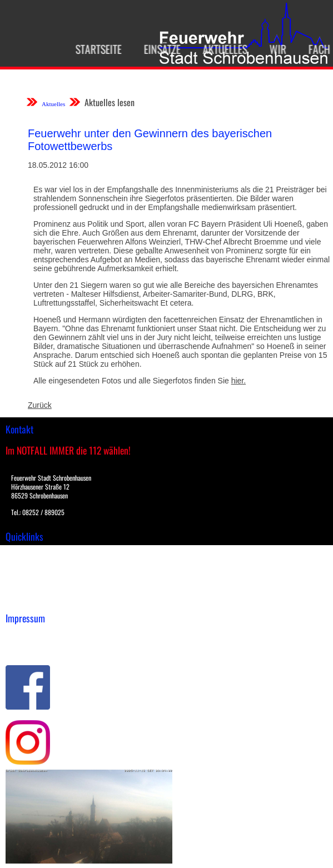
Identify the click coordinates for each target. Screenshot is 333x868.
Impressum (25, 636)
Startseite (95, 49)
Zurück (40, 405)
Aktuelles (221, 49)
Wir (274, 49)
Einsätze (158, 49)
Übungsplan (27, 577)
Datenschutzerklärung (45, 647)
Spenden (21, 600)
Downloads (24, 565)
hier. (238, 381)
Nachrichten (27, 588)
